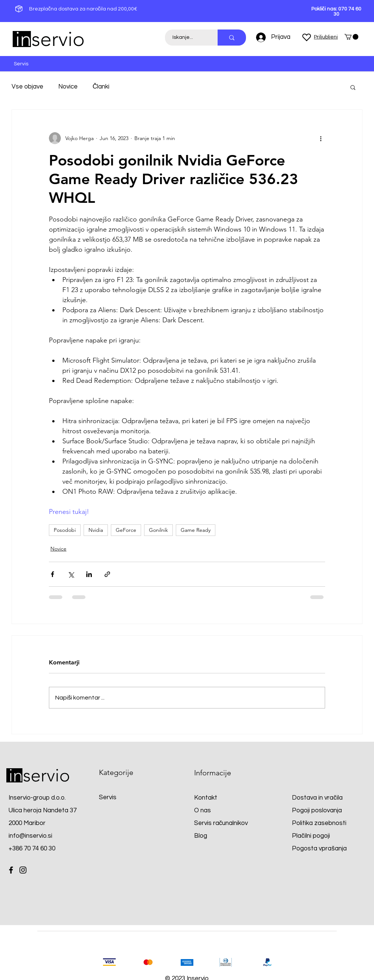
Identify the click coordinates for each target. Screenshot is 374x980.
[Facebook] (11, 870)
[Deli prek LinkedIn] (89, 574)
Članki (101, 87)
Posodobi (65, 530)
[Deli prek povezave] (107, 574)
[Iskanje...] (187, 38)
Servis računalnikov (221, 823)
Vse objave (27, 87)
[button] (351, 37)
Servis (108, 797)
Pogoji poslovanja (317, 810)
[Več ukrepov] (321, 138)
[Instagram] (23, 870)
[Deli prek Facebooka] (52, 574)
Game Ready (196, 530)
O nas (202, 810)
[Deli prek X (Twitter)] (71, 574)
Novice (68, 87)
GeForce (126, 530)
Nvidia (96, 530)
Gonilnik (158, 530)
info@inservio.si (30, 836)
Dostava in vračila (317, 798)
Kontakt (206, 798)
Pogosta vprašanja (319, 849)
